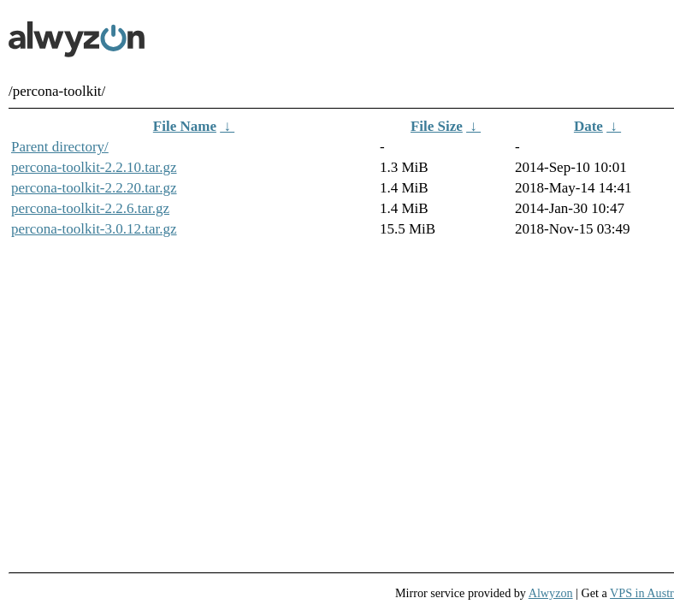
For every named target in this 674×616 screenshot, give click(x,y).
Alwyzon (551, 593)
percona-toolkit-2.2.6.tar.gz (90, 208)
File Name (185, 126)
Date (588, 126)
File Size (437, 126)
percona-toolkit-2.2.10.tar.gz (94, 167)
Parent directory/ (60, 147)
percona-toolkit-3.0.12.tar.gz (94, 229)
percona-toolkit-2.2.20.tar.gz (94, 188)
